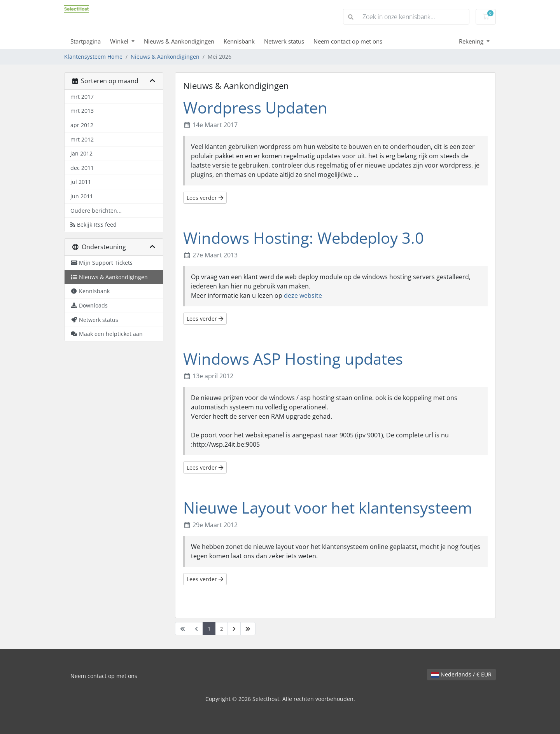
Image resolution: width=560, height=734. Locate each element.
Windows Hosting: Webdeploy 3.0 (304, 238)
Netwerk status (284, 41)
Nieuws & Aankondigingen (179, 41)
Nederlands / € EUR (461, 674)
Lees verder (205, 198)
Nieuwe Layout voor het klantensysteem (328, 508)
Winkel (120, 41)
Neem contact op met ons (348, 41)
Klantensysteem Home (93, 57)
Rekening (472, 41)
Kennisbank (239, 41)
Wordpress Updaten (255, 107)
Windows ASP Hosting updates (293, 359)
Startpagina (86, 41)
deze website (303, 295)
